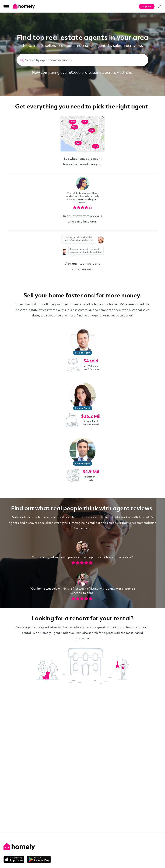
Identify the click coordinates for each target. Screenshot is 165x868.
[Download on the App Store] (15, 859)
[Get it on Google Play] (39, 859)
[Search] (21, 60)
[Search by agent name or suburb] (87, 60)
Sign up (147, 6)
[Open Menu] (6, 6)
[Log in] (160, 6)
